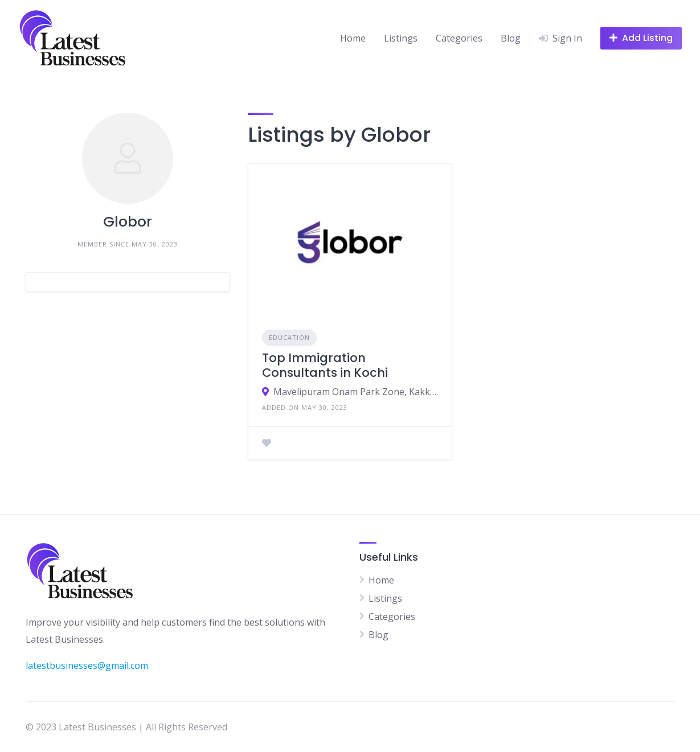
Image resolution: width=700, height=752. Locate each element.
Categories (459, 38)
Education (289, 337)
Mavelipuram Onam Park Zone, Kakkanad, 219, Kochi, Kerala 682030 (356, 392)
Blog (511, 38)
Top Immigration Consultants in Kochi (325, 365)
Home (353, 38)
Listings (401, 38)
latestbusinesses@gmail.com (87, 665)
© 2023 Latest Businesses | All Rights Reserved (126, 727)
